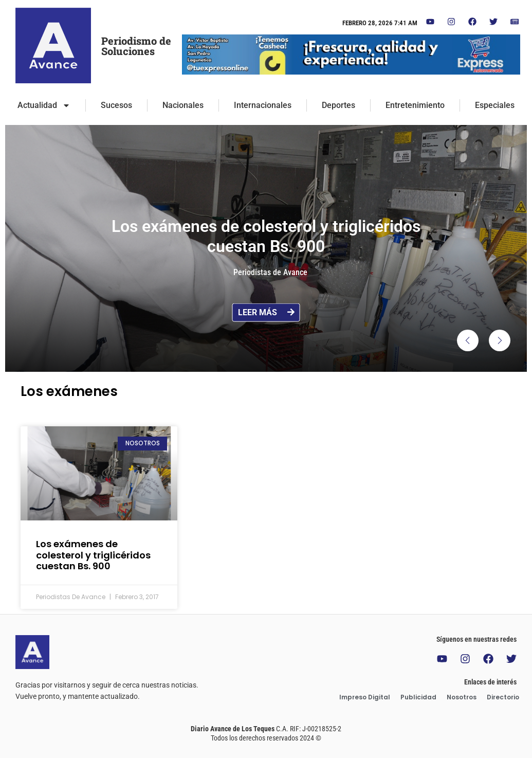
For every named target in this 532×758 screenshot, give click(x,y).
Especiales (495, 105)
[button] (468, 340)
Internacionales (263, 105)
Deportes (338, 105)
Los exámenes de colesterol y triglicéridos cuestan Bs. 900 (93, 555)
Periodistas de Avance (270, 272)
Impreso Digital (365, 697)
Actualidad (44, 105)
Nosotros (462, 697)
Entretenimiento (415, 105)
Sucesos (116, 105)
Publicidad (418, 697)
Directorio (503, 697)
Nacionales (183, 105)
